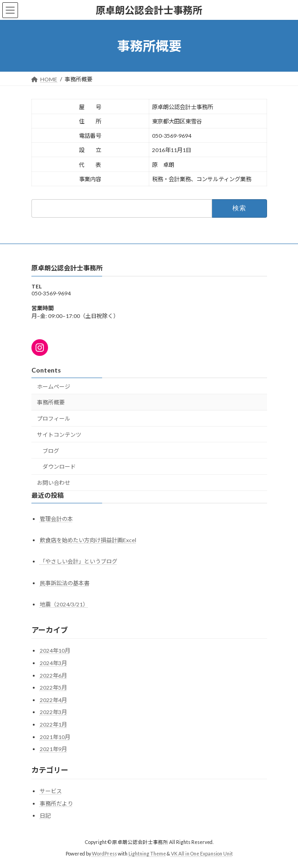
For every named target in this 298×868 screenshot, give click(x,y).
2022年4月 (53, 700)
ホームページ (54, 387)
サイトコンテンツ (59, 435)
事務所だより (56, 804)
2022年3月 (53, 712)
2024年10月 (55, 651)
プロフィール (54, 419)
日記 (45, 816)
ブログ (51, 451)
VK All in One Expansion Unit (202, 854)
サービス (51, 791)
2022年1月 (53, 724)
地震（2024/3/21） (64, 604)
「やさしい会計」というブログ (79, 562)
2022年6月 (53, 675)
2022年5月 (53, 688)
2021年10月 (55, 737)
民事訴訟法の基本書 (65, 583)
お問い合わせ (54, 483)
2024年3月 (53, 663)
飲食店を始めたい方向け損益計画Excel (88, 541)
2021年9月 (53, 749)
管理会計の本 (56, 519)
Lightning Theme (147, 854)
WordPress (104, 854)
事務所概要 (51, 403)
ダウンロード (59, 467)
